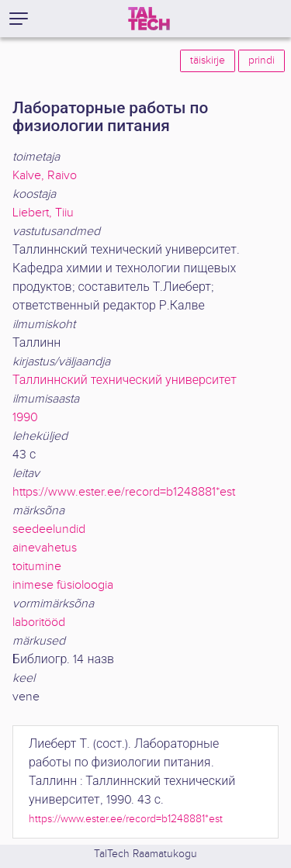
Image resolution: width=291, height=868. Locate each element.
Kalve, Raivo (45, 176)
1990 (25, 418)
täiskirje (208, 61)
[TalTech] (149, 19)
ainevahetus (45, 548)
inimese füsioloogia (63, 585)
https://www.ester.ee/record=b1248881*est (124, 492)
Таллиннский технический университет (125, 380)
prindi (262, 61)
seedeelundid (49, 529)
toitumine (37, 567)
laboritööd (39, 622)
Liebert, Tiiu (43, 213)
